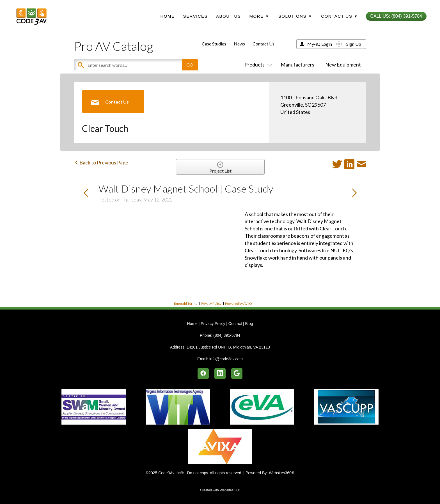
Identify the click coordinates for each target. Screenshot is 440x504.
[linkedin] (220, 374)
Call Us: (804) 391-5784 (396, 16)
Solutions (295, 16)
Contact (235, 324)
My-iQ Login (320, 44)
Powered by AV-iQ (239, 303)
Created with (220, 490)
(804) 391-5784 (227, 335)
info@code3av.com (226, 359)
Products (257, 65)
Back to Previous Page (101, 162)
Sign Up (354, 44)
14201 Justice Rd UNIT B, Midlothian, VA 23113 (228, 347)
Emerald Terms (186, 303)
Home (167, 16)
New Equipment (343, 65)
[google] (237, 374)
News (239, 44)
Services (195, 16)
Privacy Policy (211, 303)
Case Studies (214, 44)
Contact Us (263, 44)
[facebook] (203, 374)
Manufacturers (297, 65)
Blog (249, 324)
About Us (228, 16)
